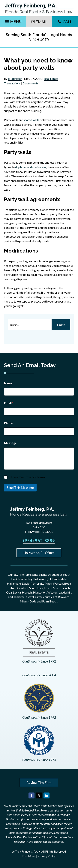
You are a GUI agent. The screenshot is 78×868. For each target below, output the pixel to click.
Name (8, 383)
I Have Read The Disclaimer (28, 477)
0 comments (31, 83)
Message (10, 443)
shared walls (31, 120)
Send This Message (20, 488)
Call (67, 22)
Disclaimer (29, 856)
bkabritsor (15, 79)
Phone (9, 423)
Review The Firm (39, 782)
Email (41, 22)
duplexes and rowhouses (31, 167)
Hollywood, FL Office (39, 553)
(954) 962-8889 (39, 541)
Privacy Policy (47, 856)
